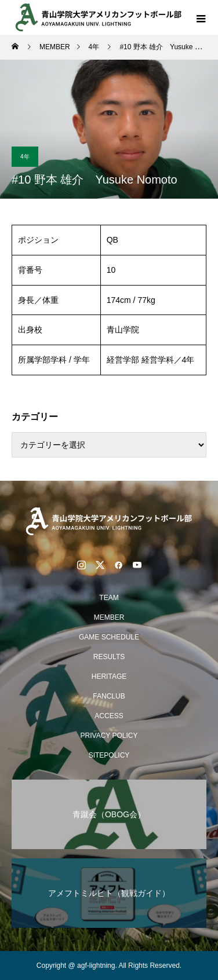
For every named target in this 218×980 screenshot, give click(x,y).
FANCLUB (109, 696)
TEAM (109, 598)
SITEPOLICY (109, 755)
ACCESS (109, 716)
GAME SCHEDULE (109, 637)
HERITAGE (109, 677)
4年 (25, 157)
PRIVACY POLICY (109, 736)
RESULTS (109, 657)
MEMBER (109, 617)
